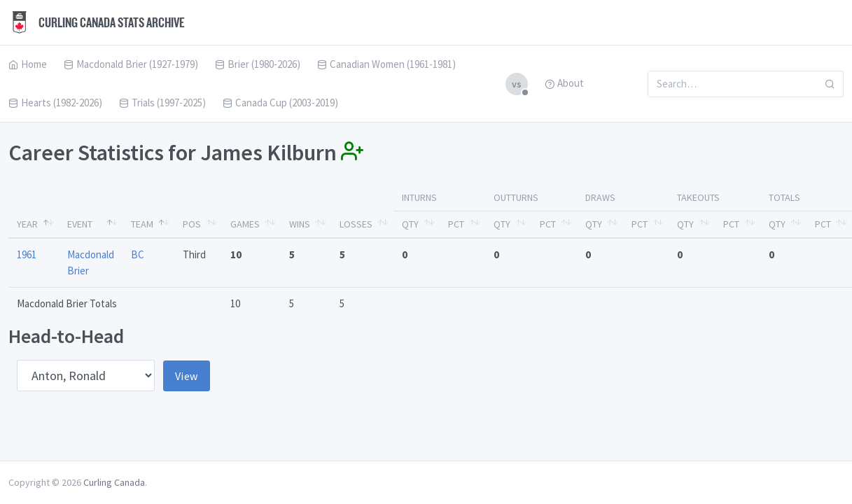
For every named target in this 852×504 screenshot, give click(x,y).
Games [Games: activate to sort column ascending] (245, 224)
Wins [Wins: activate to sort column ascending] (300, 224)
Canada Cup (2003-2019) (280, 103)
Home (28, 64)
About (564, 83)
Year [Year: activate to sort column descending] (27, 224)
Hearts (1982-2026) (55, 103)
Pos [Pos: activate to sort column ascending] (192, 224)
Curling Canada (114, 482)
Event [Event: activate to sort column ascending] (80, 224)
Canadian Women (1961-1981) (386, 64)
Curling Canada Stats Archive (97, 22)
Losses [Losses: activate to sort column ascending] (356, 224)
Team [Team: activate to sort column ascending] (142, 224)
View (187, 376)
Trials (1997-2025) (162, 103)
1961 (27, 254)
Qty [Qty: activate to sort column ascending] (410, 224)
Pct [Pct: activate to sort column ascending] (456, 224)
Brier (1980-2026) (258, 64)
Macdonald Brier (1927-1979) (131, 64)
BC (138, 254)
